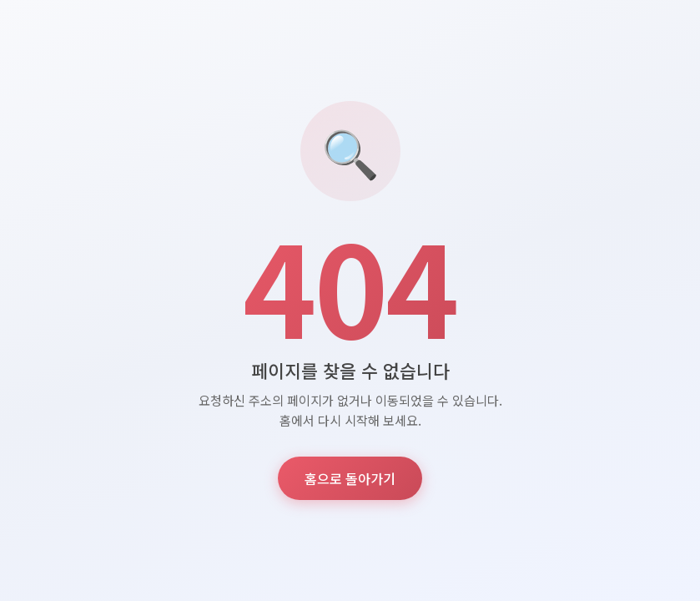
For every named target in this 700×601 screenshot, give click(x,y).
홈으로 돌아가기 (350, 478)
